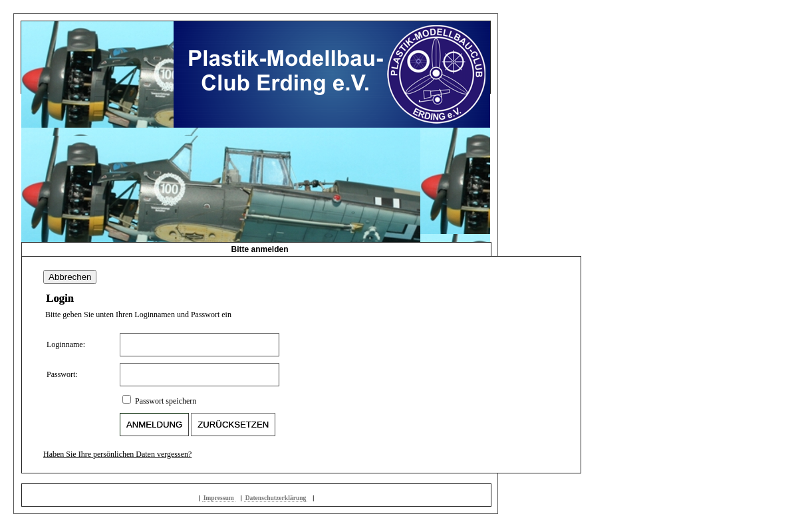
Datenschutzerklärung (276, 498)
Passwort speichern (166, 401)
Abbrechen (70, 277)
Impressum (219, 498)
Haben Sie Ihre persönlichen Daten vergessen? (117, 454)
